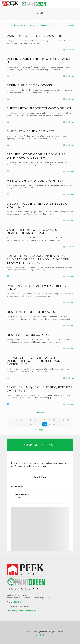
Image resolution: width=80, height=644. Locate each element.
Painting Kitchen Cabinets (31, 131)
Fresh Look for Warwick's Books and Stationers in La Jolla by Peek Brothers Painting (38, 259)
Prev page (40, 412)
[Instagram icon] (43, 635)
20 (49, 424)
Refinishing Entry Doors (29, 85)
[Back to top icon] (40, 626)
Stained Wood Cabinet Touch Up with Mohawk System (36, 156)
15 (26, 424)
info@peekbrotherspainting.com (24, 611)
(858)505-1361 (18, 602)
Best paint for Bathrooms (31, 312)
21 (54, 424)
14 (22, 424)
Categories (20, 25)
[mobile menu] (77, 4)
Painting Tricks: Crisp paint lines (37, 36)
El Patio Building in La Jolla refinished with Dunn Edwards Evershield (36, 361)
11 (59, 420)
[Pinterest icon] (40, 635)
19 (45, 424)
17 (35, 424)
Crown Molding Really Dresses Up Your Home (38, 205)
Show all (70, 25)
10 (54, 420)
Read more (70, 50)
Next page (40, 430)
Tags (33, 25)
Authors (45, 25)
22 (59, 424)
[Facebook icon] (37, 635)
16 (31, 424)
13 (68, 420)
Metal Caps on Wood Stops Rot (35, 181)
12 (63, 420)
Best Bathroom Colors (28, 335)
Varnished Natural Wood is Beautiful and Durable (32, 231)
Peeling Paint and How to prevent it (39, 61)
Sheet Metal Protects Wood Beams (39, 108)
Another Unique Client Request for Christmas (40, 389)
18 (40, 424)
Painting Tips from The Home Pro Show (37, 287)
